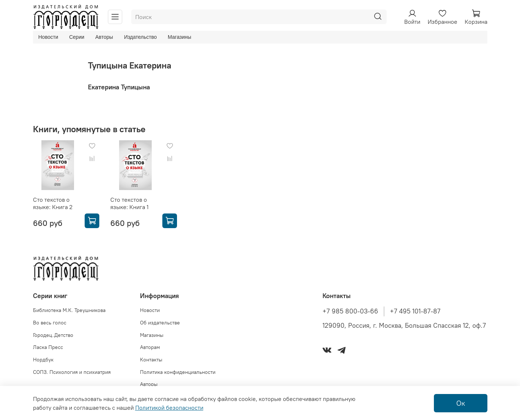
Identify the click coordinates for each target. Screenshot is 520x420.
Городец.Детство (53, 335)
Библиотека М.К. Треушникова (69, 310)
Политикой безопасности (169, 408)
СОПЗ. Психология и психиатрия (72, 372)
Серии (77, 37)
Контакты (151, 360)
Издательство (140, 37)
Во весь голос (50, 323)
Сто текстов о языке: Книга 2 (53, 203)
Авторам (150, 347)
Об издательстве (160, 323)
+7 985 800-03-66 (350, 311)
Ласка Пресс (48, 347)
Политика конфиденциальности (178, 372)
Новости (48, 37)
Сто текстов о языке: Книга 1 (130, 203)
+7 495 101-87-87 (415, 311)
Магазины (180, 37)
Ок (461, 403)
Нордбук (43, 360)
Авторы (104, 37)
